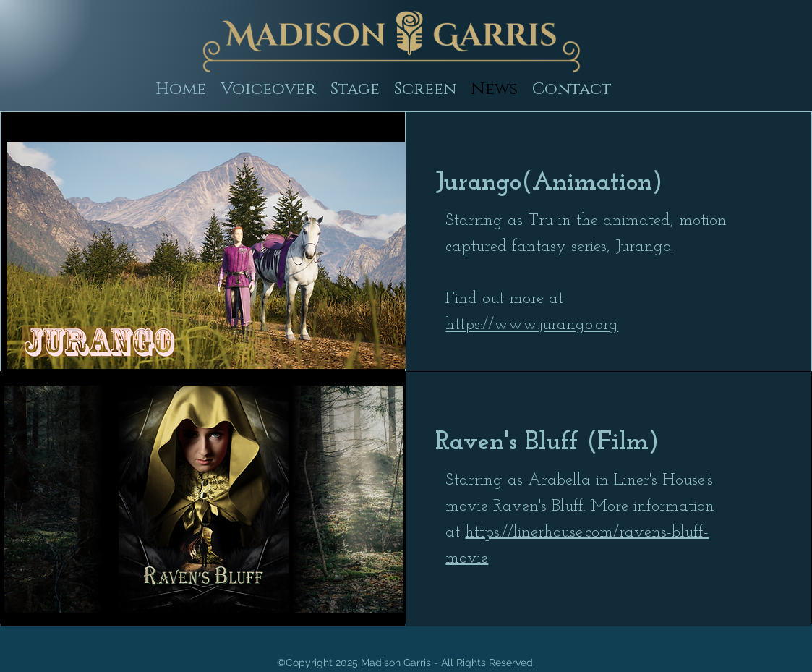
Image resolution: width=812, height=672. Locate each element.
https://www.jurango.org (532, 325)
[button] (355, 89)
